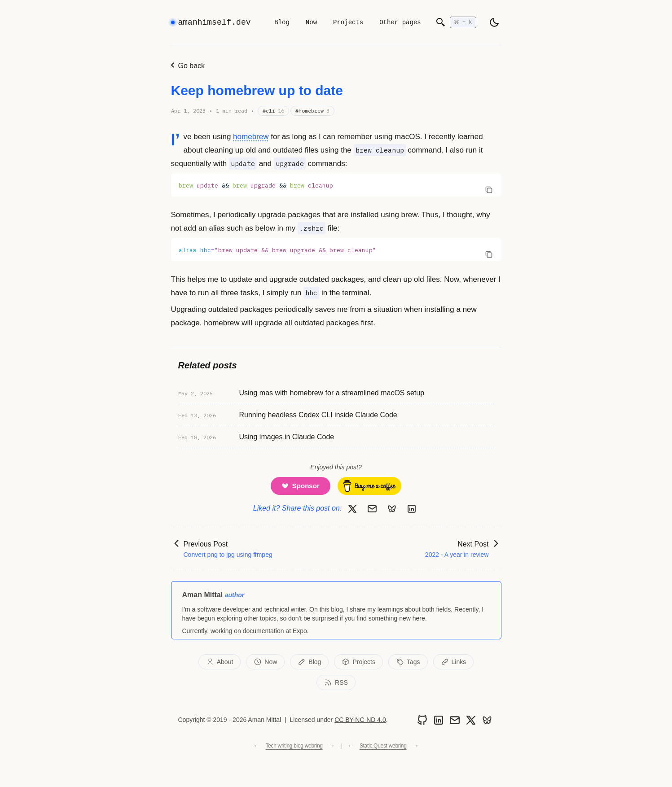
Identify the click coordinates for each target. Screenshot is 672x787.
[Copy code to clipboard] (489, 189)
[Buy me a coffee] (369, 486)
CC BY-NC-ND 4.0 (360, 720)
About (220, 662)
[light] (494, 22)
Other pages (400, 22)
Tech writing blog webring (294, 746)
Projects (348, 22)
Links (454, 662)
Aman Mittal (203, 595)
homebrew (251, 137)
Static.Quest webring (383, 746)
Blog (282, 22)
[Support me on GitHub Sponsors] (301, 486)
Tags (408, 662)
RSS (336, 682)
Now (311, 22)
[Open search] (456, 22)
